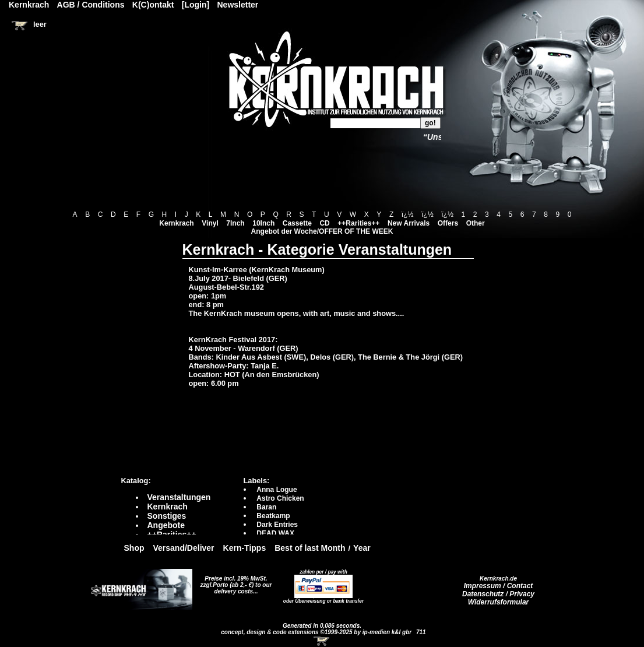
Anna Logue (277, 490)
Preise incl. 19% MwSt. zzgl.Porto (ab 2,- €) (234, 582)
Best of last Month (310, 548)
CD (324, 223)
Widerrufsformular (499, 602)
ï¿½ (408, 215)
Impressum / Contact (499, 586)
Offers (448, 223)
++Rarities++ (358, 223)
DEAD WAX (275, 533)
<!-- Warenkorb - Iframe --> (322, 641)
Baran (266, 507)
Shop (134, 548)
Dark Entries (277, 525)
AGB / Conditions (91, 5)
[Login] (196, 5)
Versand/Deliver (184, 548)
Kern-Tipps (245, 548)
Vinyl (210, 223)
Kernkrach (176, 223)
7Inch (235, 223)
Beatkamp (273, 516)
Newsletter (238, 5)
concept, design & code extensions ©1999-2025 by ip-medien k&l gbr (317, 632)
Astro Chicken (280, 498)
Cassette (297, 223)
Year (362, 548)
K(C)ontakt (153, 5)
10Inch (263, 223)
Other (476, 223)
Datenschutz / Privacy (498, 594)
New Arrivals (409, 223)
